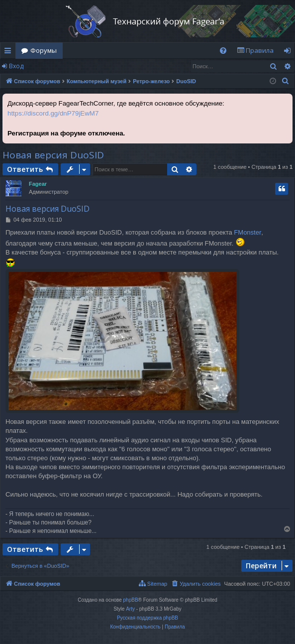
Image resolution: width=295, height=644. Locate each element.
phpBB (131, 600)
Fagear (38, 184)
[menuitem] (223, 51)
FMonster (247, 232)
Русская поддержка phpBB (147, 618)
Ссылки (10, 52)
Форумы (44, 50)
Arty (130, 609)
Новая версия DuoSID (53, 155)
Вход (16, 66)
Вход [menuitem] (289, 52)
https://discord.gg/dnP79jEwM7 (53, 113)
